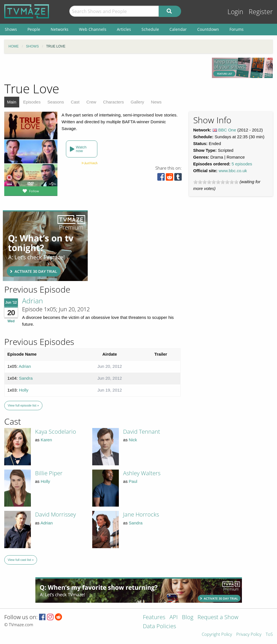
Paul (133, 481)
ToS (269, 635)
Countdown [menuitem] (208, 29)
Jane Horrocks (141, 514)
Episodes (32, 102)
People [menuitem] (34, 29)
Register (261, 12)
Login (235, 12)
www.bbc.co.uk (233, 171)
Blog (188, 618)
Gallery (138, 102)
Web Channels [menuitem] (93, 29)
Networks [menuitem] (60, 29)
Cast (75, 102)
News (156, 102)
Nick (133, 440)
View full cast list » (21, 560)
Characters (113, 102)
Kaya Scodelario (56, 432)
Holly (24, 390)
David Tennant (142, 432)
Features (154, 618)
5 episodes (242, 164)
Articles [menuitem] (124, 29)
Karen (46, 440)
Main (12, 102)
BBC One (227, 130)
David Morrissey (55, 514)
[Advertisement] (45, 246)
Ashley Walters (142, 473)
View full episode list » (23, 405)
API (174, 618)
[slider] (216, 182)
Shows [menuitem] (11, 29)
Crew (91, 102)
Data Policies (159, 627)
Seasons (56, 102)
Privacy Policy (249, 635)
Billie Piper (49, 473)
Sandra (26, 378)
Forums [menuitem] (237, 29)
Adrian (33, 301)
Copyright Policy (217, 635)
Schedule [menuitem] (150, 29)
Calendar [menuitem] (178, 29)
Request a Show (218, 618)
